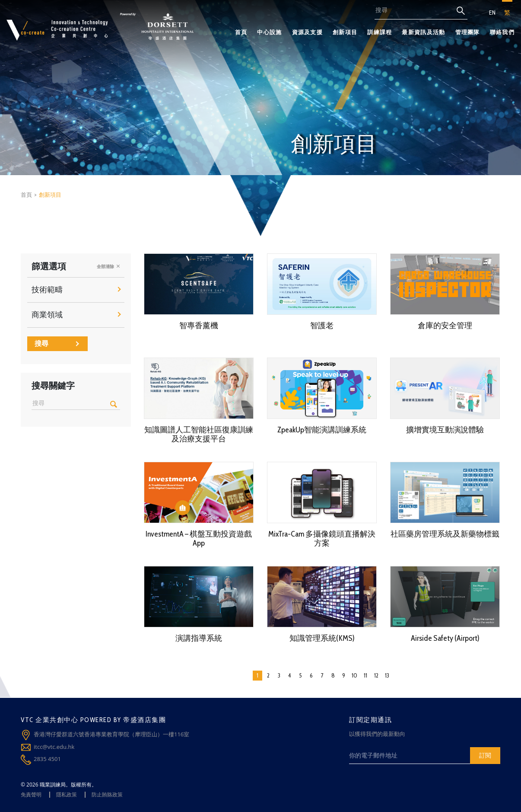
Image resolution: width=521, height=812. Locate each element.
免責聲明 (31, 794)
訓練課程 (380, 32)
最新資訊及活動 (423, 32)
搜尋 (57, 344)
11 (365, 675)
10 (354, 675)
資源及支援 (308, 32)
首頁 (241, 32)
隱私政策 (67, 794)
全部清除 (108, 266)
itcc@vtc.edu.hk (54, 747)
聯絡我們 (502, 32)
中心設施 (269, 32)
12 (376, 675)
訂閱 (485, 755)
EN (492, 13)
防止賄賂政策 (107, 794)
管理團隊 (468, 32)
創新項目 (345, 32)
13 (387, 675)
